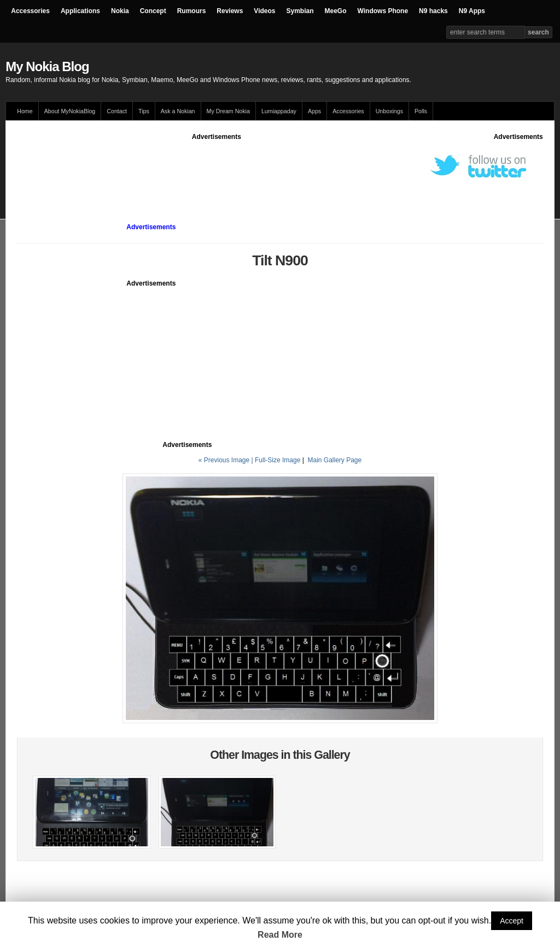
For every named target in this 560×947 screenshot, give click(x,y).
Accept (512, 921)
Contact (117, 111)
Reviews (230, 11)
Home (25, 111)
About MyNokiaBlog (70, 111)
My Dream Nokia (228, 111)
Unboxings (389, 111)
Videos (264, 11)
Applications (80, 11)
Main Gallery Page (334, 460)
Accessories (30, 11)
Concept (153, 11)
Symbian (300, 11)
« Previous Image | (227, 460)
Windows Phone (383, 11)
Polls (421, 111)
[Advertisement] (217, 166)
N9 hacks (433, 11)
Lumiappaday (279, 111)
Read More (280, 935)
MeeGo (336, 11)
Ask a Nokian (178, 111)
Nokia (120, 11)
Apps (314, 111)
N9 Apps (472, 11)
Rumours (192, 11)
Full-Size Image (278, 460)
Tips (144, 111)
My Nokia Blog (47, 66)
